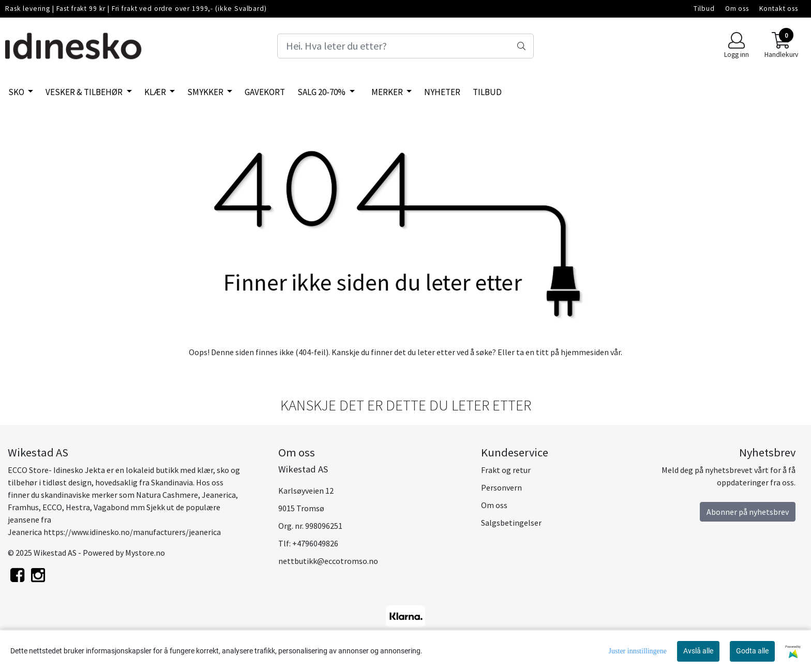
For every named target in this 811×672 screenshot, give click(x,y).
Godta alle (752, 651)
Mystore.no (145, 553)
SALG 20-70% (322, 92)
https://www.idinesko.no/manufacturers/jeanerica (132, 532)
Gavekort (265, 92)
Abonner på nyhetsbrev (748, 512)
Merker (388, 92)
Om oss (737, 9)
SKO (17, 92)
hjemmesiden (585, 352)
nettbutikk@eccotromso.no (328, 561)
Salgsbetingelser (511, 523)
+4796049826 (315, 543)
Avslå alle (698, 651)
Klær (156, 92)
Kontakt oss (779, 9)
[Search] (405, 46)
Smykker (206, 92)
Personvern (501, 487)
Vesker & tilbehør (85, 92)
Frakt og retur (506, 470)
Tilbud (704, 9)
